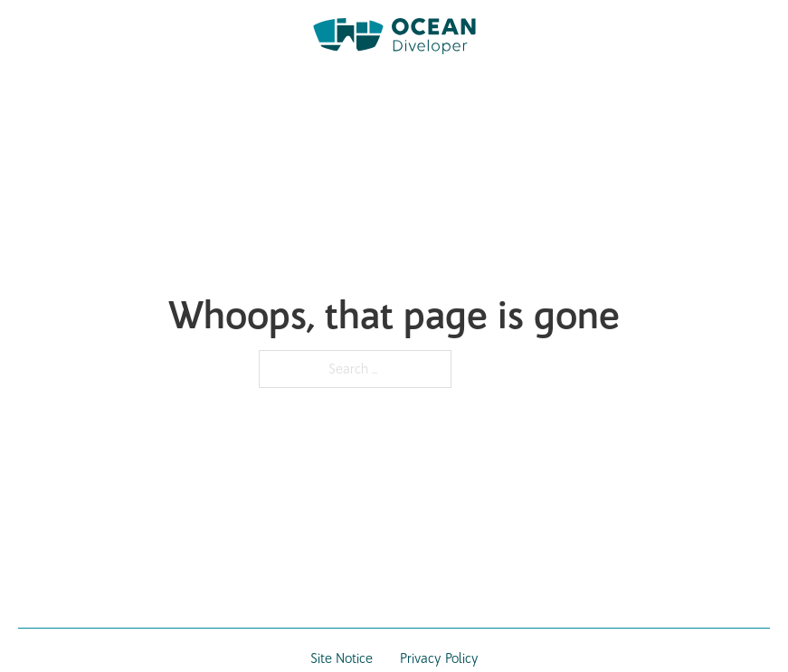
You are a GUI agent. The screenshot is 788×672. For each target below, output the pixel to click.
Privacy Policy (439, 658)
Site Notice (342, 658)
